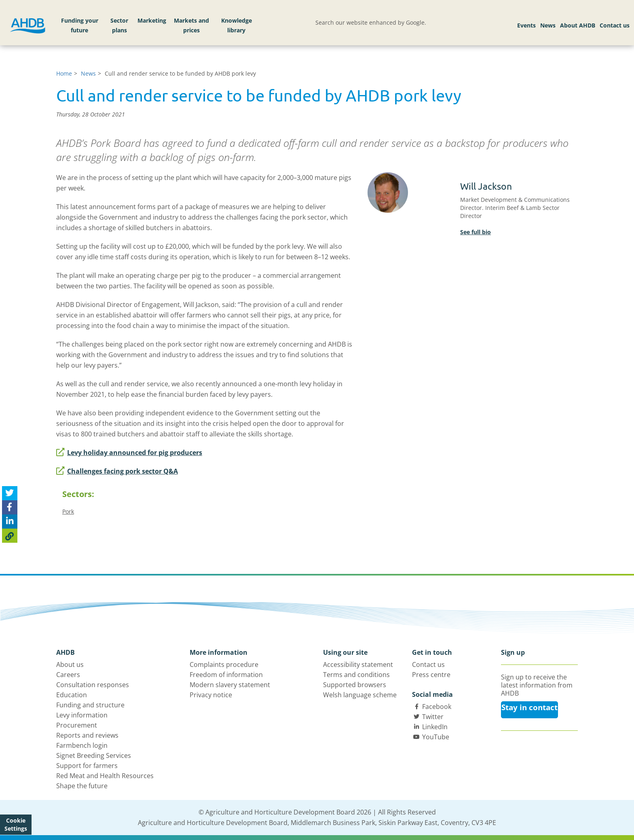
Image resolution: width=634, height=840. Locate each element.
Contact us (615, 25)
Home (64, 73)
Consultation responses (93, 685)
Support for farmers (87, 766)
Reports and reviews (87, 735)
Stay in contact (529, 707)
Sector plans (119, 25)
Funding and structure (90, 705)
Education (72, 695)
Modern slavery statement (230, 685)
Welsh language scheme (360, 695)
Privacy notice (211, 695)
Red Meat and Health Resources (105, 776)
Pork (68, 511)
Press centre (431, 675)
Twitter (433, 717)
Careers (68, 675)
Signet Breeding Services (94, 755)
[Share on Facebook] (10, 507)
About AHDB (578, 25)
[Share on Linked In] (10, 522)
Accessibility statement (358, 664)
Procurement (77, 725)
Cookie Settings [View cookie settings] (16, 824)
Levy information (82, 715)
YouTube (436, 737)
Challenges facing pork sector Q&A (117, 471)
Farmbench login (82, 745)
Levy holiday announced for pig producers (129, 453)
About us (70, 664)
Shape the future (82, 786)
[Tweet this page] (10, 493)
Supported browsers (355, 685)
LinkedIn (435, 727)
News (548, 25)
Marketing (152, 20)
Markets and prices (191, 25)
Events (526, 25)
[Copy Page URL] (10, 536)
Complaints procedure (224, 664)
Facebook (437, 707)
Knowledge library (237, 25)
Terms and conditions (356, 675)
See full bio (475, 232)
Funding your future (80, 25)
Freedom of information (226, 675)
